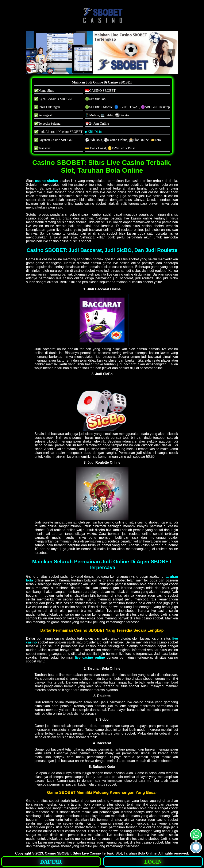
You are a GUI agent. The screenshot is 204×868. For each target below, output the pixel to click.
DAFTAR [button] (51, 862)
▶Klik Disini (94, 132)
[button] (33, 52)
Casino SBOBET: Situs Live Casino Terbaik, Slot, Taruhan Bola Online (101, 853)
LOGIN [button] (153, 862)
